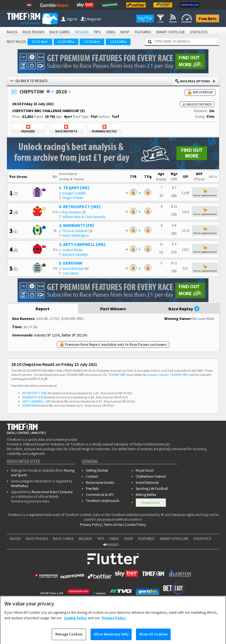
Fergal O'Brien (73, 198)
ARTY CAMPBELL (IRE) (37, 401)
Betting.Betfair (146, 495)
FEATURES (143, 32)
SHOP (125, 32)
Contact (92, 476)
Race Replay (184, 309)
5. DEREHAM (71, 263)
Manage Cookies (151, 503)
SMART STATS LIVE (171, 32)
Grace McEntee (73, 269)
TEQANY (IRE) (117, 375)
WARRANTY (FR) (33, 397)
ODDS (111, 32)
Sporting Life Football (152, 489)
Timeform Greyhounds (103, 501)
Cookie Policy (135, 525)
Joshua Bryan (72, 250)
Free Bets (208, 18)
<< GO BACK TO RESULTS (29, 81)
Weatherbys (20, 486)
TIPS (97, 32)
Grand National (147, 483)
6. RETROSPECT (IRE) (80, 206)
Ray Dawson (72, 212)
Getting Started (97, 470)
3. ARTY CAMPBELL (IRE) (82, 244)
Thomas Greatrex (75, 231)
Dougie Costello (74, 193)
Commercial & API (100, 495)
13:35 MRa (66, 42)
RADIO (111, 545)
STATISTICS (199, 32)
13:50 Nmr (92, 42)
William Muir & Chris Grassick (84, 217)
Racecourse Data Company (52, 492)
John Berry (70, 273)
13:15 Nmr (40, 42)
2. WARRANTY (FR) (77, 225)
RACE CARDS (60, 32)
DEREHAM (29, 405)
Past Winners (113, 309)
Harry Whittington (76, 236)
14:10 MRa (118, 42)
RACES (12, 32)
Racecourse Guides (100, 483)
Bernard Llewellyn (75, 255)
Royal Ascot (145, 470)
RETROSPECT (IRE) (35, 393)
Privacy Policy (91, 525)
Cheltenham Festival (151, 476)
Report (43, 309)
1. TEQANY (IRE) (74, 188)
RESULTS (82, 32)
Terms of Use (113, 525)
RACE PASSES (34, 32)
